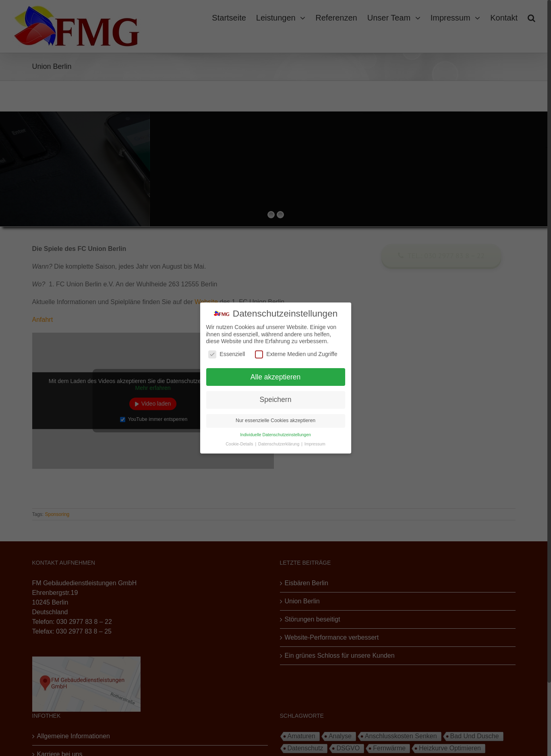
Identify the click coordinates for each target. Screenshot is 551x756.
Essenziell (227, 354)
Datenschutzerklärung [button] (279, 444)
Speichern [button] (276, 400)
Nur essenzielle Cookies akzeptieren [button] (275, 420)
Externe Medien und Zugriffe (296, 354)
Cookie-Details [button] (240, 444)
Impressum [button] (315, 444)
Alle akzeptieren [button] (276, 377)
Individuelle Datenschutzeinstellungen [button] (275, 435)
